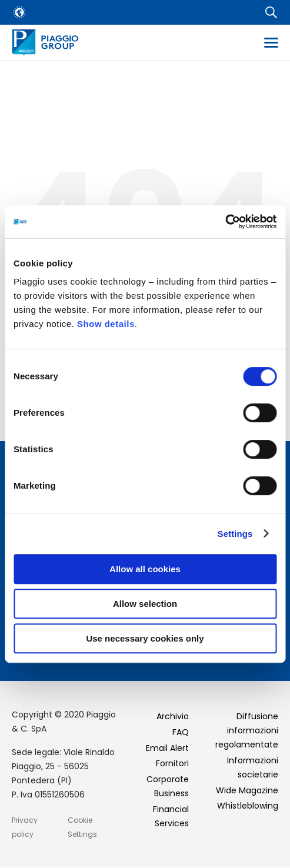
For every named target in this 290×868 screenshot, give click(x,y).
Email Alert (167, 748)
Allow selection (145, 604)
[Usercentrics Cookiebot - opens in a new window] (225, 222)
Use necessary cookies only (145, 638)
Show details (106, 324)
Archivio (173, 716)
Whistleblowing (248, 806)
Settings (235, 534)
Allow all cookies (145, 569)
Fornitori (172, 763)
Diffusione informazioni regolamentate (247, 730)
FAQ (181, 732)
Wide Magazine (247, 790)
